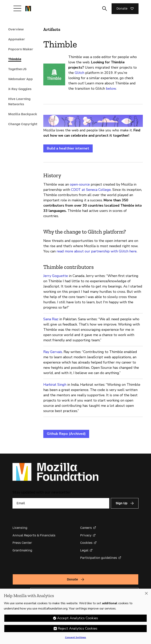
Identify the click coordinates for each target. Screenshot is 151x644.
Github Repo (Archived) (66, 434)
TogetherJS (17, 69)
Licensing (20, 528)
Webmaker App (20, 79)
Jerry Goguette (56, 276)
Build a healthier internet (68, 148)
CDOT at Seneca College (91, 190)
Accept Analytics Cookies (78, 619)
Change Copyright (23, 124)
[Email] (61, 503)
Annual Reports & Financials (34, 535)
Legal (84, 550)
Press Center (22, 543)
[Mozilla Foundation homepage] (28, 9)
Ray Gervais (53, 352)
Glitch (79, 73)
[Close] (146, 594)
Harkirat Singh (55, 385)
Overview (16, 29)
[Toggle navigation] (17, 8)
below (111, 88)
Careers (86, 528)
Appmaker (17, 39)
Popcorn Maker (21, 49)
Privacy (86, 535)
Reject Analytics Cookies (78, 629)
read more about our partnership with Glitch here (97, 251)
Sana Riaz (51, 319)
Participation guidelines (99, 558)
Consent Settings (76, 638)
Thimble (15, 59)
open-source (80, 184)
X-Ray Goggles (20, 89)
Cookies (86, 543)
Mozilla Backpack (23, 114)
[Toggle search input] (105, 9)
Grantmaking (22, 550)
